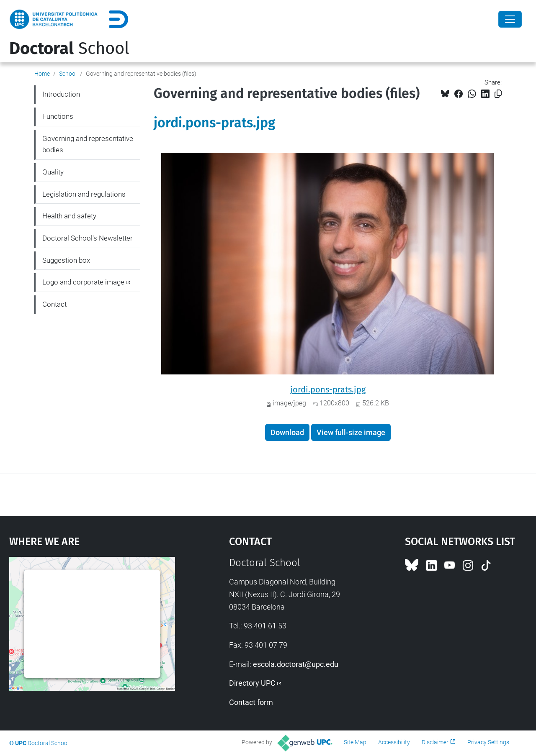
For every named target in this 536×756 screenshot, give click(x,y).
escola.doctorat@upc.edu (296, 664)
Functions (58, 116)
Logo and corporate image (83, 282)
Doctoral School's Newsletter (88, 238)
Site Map (355, 742)
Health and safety (69, 216)
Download (287, 432)
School (69, 49)
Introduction (61, 94)
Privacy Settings (488, 742)
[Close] (510, 19)
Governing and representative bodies (88, 144)
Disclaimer (435, 742)
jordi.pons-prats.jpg (214, 123)
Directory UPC (252, 683)
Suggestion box (66, 260)
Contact (54, 304)
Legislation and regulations (84, 194)
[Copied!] (498, 94)
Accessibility (394, 742)
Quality (53, 172)
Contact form (251, 702)
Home (42, 74)
